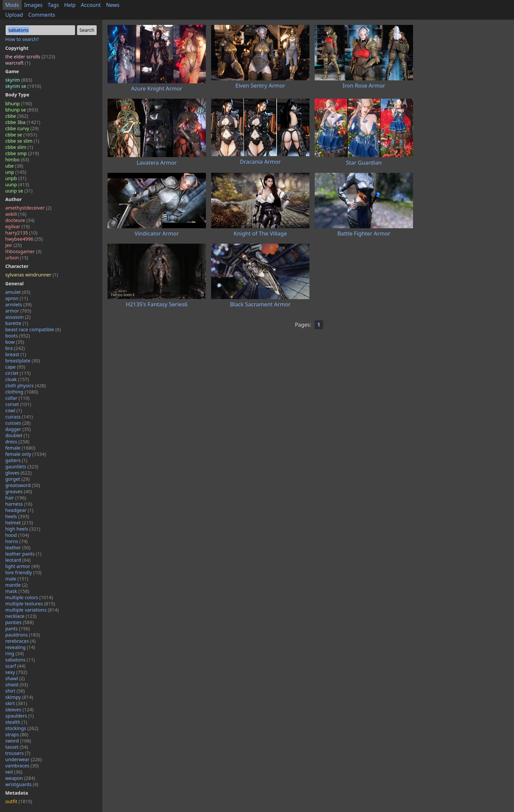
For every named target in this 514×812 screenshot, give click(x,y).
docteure (20, 220)
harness (19, 504)
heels (17, 516)
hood (17, 535)
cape (15, 367)
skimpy (19, 697)
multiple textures (30, 604)
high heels (23, 529)
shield (17, 685)
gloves (18, 473)
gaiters (16, 460)
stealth (16, 722)
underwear (23, 759)
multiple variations (32, 610)
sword (18, 741)
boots (18, 336)
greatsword (23, 485)
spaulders (20, 716)
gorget (17, 479)
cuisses (18, 423)
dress (17, 442)
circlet (18, 373)
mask (17, 591)
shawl (15, 678)
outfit (19, 801)
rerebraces (20, 641)
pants (18, 629)
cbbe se (21, 135)
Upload (14, 15)
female (20, 448)
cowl (14, 410)
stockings (22, 728)
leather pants (23, 554)
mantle (16, 585)
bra (15, 348)
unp (16, 172)
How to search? (22, 39)
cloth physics (26, 386)
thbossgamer (23, 251)
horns (16, 541)
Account (91, 5)
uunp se (19, 191)
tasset (17, 747)
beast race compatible (33, 329)
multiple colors (29, 597)
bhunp (19, 103)
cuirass (19, 417)
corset (18, 404)
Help (70, 5)
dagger (18, 429)
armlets (18, 304)
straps (17, 734)
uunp (17, 184)
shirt (15, 691)
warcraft (18, 63)
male (17, 579)
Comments (42, 15)
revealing (20, 647)
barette (17, 323)
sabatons (20, 660)
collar (17, 398)
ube (14, 166)
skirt (16, 703)
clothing (22, 392)
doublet (17, 435)
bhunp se (22, 110)
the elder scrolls (30, 57)
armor (18, 311)
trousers (18, 753)
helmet (19, 523)
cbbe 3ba (23, 122)
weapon (20, 778)
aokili (16, 214)
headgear (19, 510)
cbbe (17, 116)
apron (17, 298)
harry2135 (21, 233)
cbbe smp (22, 153)
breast (16, 354)
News (113, 5)
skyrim (19, 80)
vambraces (22, 766)
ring (14, 653)
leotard (18, 560)
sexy (16, 672)
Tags (53, 5)
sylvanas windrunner (32, 275)
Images (33, 5)
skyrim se (23, 86)
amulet (18, 292)
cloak (17, 379)
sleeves (19, 710)
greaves (19, 491)
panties (20, 622)
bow (15, 342)
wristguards (22, 784)
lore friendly (23, 572)
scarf (15, 666)
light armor (22, 566)
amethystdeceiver (28, 208)
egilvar (18, 226)
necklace (21, 616)
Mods (12, 5)
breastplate (23, 361)
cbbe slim (19, 147)
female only (26, 454)
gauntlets (22, 467)
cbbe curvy (22, 128)
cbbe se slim (22, 141)
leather (18, 548)
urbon (17, 258)
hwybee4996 (24, 239)
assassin (18, 317)
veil (14, 772)
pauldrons (23, 635)
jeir (13, 245)
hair (16, 498)
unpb (16, 178)
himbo (17, 160)
